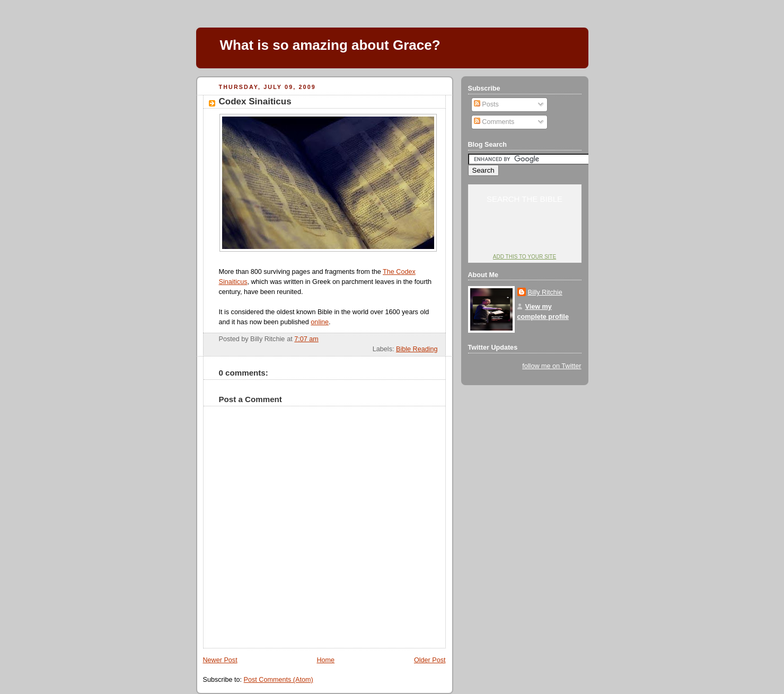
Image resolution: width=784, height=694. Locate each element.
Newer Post (220, 660)
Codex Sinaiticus (255, 101)
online (320, 322)
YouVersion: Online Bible (525, 236)
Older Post (430, 660)
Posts (486, 104)
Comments (494, 122)
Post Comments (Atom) (279, 680)
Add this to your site (525, 257)
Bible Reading (417, 349)
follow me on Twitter (552, 366)
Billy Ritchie (545, 292)
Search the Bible (525, 199)
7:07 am (306, 339)
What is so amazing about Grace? (330, 45)
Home (325, 660)
